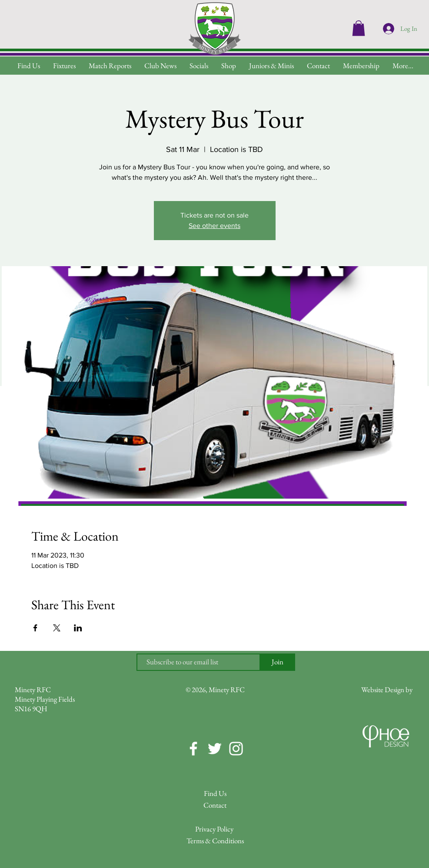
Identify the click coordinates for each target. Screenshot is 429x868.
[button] (403, 66)
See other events (214, 226)
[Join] (278, 662)
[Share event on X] (57, 628)
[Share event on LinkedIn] (78, 628)
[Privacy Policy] (214, 830)
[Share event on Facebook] (35, 628)
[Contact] (215, 806)
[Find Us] (215, 794)
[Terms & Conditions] (215, 841)
